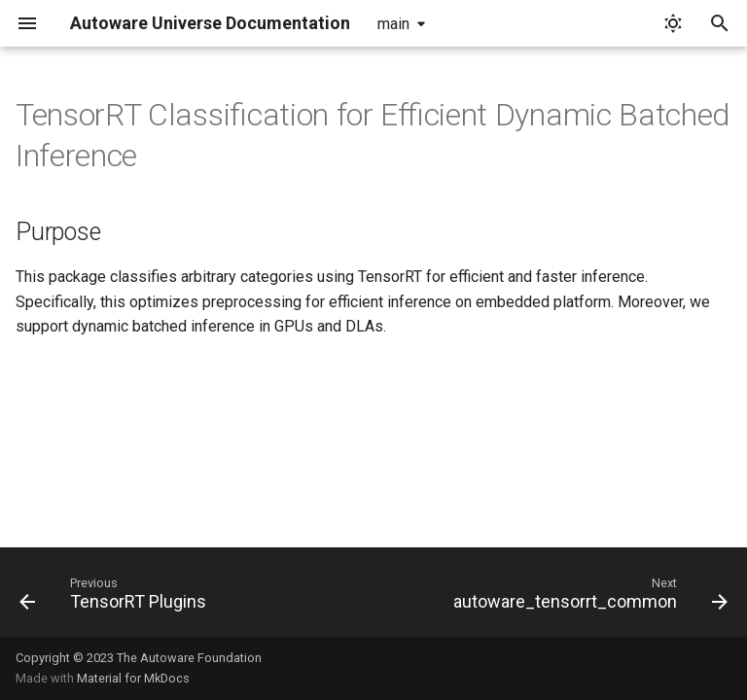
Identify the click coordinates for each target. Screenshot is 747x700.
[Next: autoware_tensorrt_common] (587, 598)
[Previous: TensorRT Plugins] (116, 598)
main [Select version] (393, 24)
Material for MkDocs (133, 678)
